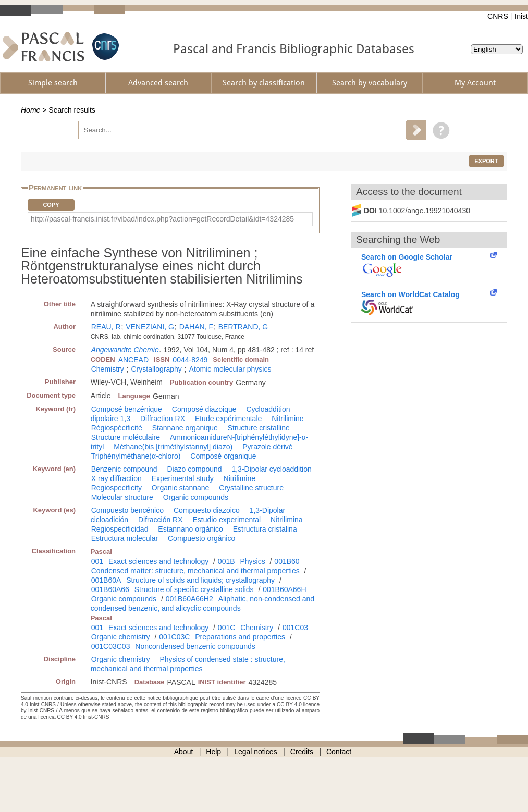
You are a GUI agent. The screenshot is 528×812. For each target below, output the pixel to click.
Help (213, 752)
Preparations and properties (240, 637)
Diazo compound (194, 469)
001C (226, 628)
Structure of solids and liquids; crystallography (200, 580)
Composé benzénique (127, 409)
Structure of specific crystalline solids (194, 589)
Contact (339, 752)
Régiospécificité (117, 428)
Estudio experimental (226, 520)
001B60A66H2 (189, 599)
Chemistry (108, 369)
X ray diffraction (116, 478)
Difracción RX (161, 520)
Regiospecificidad (120, 529)
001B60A (106, 580)
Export (486, 161)
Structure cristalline (259, 428)
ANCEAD (133, 360)
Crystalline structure (251, 488)
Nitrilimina (286, 520)
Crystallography (157, 369)
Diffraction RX (163, 419)
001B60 (287, 561)
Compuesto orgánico (201, 538)
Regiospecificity (116, 488)
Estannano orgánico (191, 529)
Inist (521, 16)
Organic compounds (196, 497)
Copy (51, 205)
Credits (302, 752)
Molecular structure (122, 497)
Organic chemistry (121, 637)
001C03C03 (111, 646)
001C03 (295, 628)
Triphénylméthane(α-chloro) (136, 456)
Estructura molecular (125, 538)
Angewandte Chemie (125, 350)
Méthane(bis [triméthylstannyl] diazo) (173, 447)
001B (226, 561)
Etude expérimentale (228, 419)
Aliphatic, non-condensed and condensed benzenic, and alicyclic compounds (202, 604)
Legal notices (256, 752)
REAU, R (106, 327)
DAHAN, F (196, 327)
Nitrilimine (287, 419)
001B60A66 (110, 589)
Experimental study (183, 478)
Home (30, 110)
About (184, 752)
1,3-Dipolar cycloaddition (271, 469)
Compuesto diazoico (207, 510)
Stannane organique (185, 428)
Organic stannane (181, 488)
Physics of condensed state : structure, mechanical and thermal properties (188, 664)
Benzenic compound (124, 469)
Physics (252, 561)
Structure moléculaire (126, 437)
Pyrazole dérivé (268, 447)
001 (97, 561)
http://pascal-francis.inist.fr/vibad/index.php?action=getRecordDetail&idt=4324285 (162, 219)
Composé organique (223, 456)
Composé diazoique (204, 409)
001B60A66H (284, 589)
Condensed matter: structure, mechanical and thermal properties (195, 571)
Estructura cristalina (265, 529)
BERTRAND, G (243, 327)
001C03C (174, 637)
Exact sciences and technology (158, 561)
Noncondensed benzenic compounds (195, 646)
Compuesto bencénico (127, 510)
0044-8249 (190, 360)
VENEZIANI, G (150, 327)
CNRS (498, 16)
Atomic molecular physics (230, 369)
